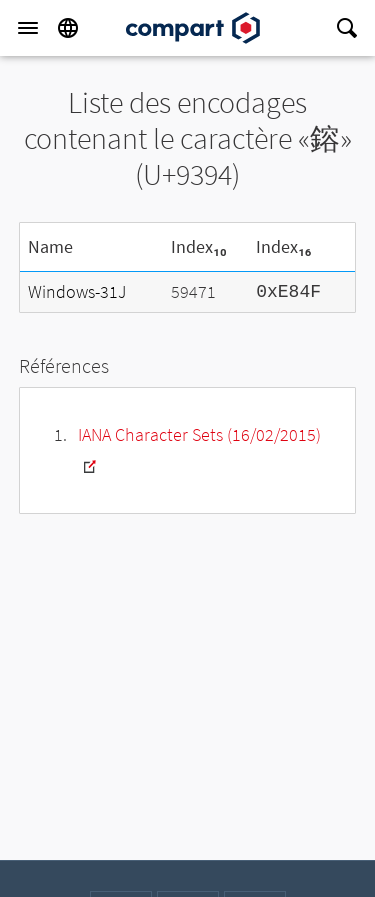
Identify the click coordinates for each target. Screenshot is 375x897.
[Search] (347, 28)
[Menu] (28, 28)
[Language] (68, 28)
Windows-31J (77, 291)
